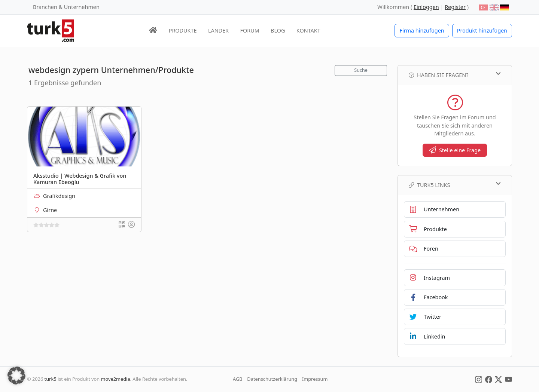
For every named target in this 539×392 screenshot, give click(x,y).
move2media (116, 379)
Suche (361, 70)
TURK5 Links (455, 185)
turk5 (51, 379)
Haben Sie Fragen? (455, 75)
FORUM (249, 30)
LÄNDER (218, 30)
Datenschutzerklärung (272, 379)
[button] (16, 376)
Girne (50, 210)
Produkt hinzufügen (482, 30)
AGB (238, 379)
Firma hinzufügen (422, 30)
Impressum (315, 379)
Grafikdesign (59, 196)
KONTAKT (308, 30)
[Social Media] (479, 379)
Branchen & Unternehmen (66, 7)
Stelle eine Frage (455, 150)
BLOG (278, 30)
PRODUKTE (183, 30)
